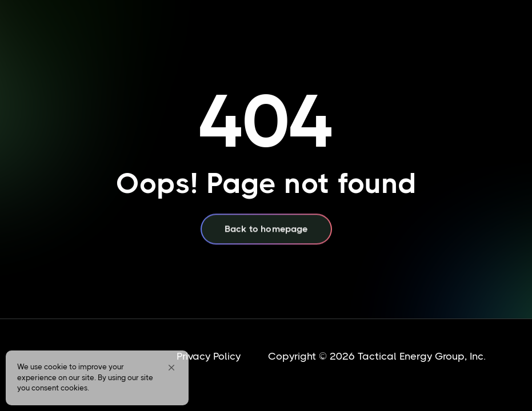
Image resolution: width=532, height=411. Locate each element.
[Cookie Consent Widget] (97, 378)
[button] (171, 368)
